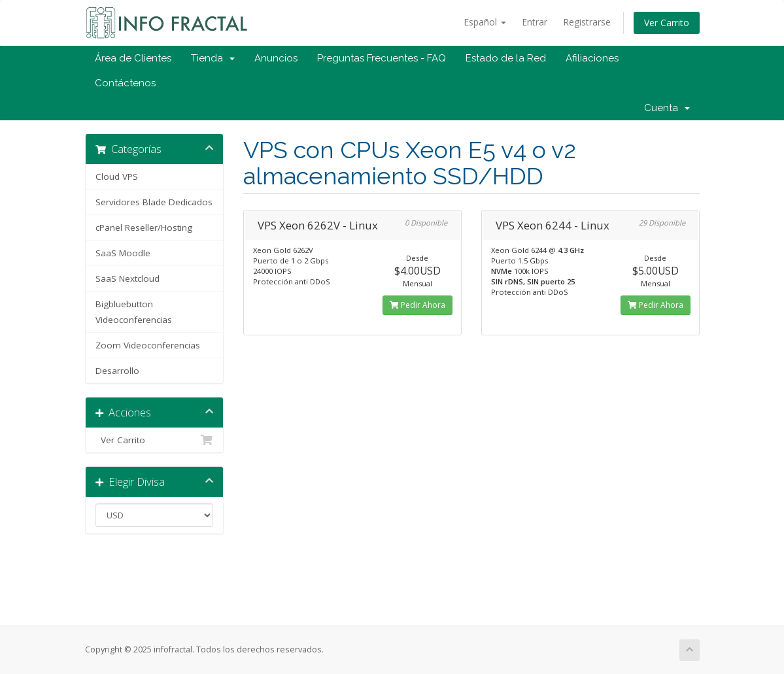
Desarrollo (117, 371)
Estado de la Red (506, 58)
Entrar (535, 22)
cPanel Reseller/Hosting (144, 227)
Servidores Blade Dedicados (154, 202)
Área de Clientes (133, 58)
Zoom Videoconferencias (148, 345)
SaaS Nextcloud (128, 278)
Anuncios (276, 58)
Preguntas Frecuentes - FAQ (382, 58)
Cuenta (667, 108)
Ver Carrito (667, 23)
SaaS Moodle (123, 253)
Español (485, 22)
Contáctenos (125, 83)
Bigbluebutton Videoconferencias (134, 312)
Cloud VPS (117, 177)
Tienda (213, 58)
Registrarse (587, 22)
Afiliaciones (592, 58)
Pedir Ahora (418, 305)
